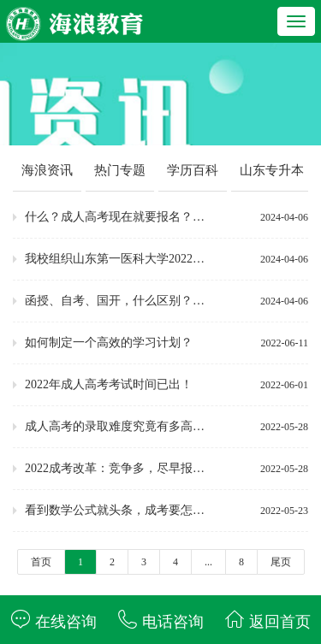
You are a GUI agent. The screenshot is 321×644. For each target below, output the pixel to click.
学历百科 (193, 170)
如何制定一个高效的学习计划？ (109, 343)
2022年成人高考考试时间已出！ (109, 384)
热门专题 (120, 170)
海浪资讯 (47, 170)
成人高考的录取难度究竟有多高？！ (119, 426)
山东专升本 (272, 170)
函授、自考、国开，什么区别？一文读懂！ (119, 301)
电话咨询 (160, 620)
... (208, 562)
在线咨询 (53, 620)
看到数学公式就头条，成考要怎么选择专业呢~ (119, 510)
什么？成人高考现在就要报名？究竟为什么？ (119, 217)
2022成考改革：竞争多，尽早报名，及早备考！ (119, 468)
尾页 (281, 562)
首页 (41, 562)
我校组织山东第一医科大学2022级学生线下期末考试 (119, 259)
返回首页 (267, 620)
